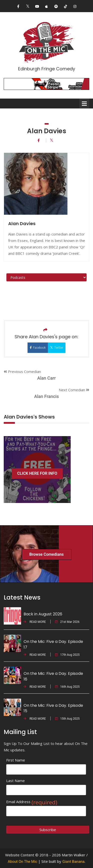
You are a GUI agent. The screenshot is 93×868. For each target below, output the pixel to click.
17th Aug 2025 (67, 655)
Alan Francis (46, 396)
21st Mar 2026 (67, 622)
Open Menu (84, 104)
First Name (16, 760)
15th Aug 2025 (67, 719)
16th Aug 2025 (67, 687)
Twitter (57, 348)
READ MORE (35, 622)
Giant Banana (73, 862)
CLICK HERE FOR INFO (37, 473)
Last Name (15, 781)
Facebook (38, 348)
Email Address (32, 802)
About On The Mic (22, 862)
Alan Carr (46, 378)
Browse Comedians (46, 554)
